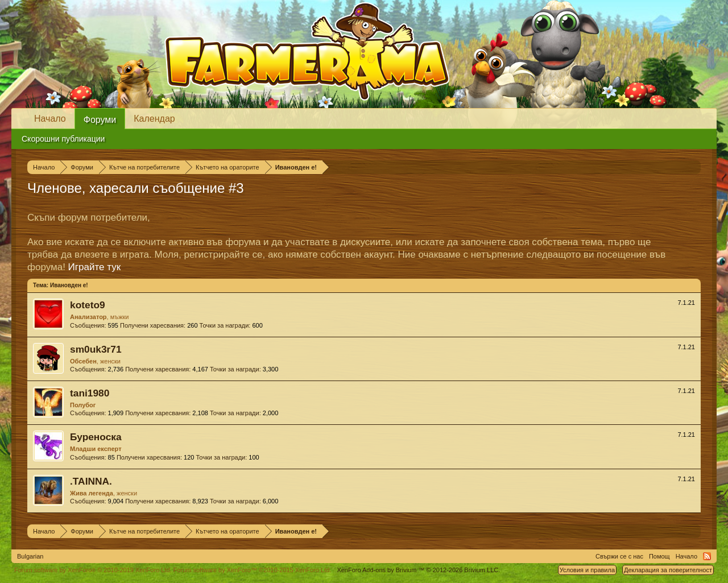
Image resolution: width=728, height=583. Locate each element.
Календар (154, 119)
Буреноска (96, 437)
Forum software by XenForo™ (253, 570)
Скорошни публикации (63, 139)
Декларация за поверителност (668, 570)
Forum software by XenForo (93, 570)
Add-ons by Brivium (418, 570)
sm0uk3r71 (96, 349)
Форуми (100, 120)
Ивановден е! (69, 285)
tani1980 (90, 393)
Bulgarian (30, 556)
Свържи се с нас (619, 556)
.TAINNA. (91, 481)
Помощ (659, 556)
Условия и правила (587, 570)
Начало (50, 119)
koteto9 (88, 305)
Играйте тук (95, 267)
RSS (707, 556)
